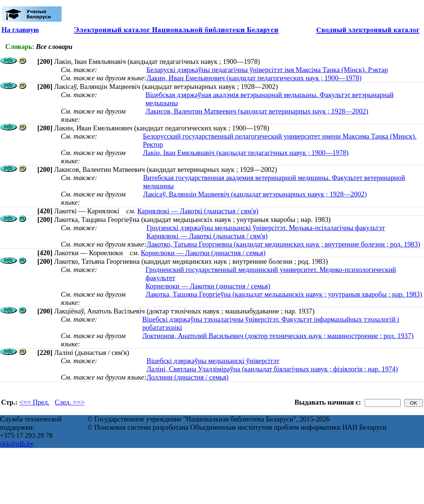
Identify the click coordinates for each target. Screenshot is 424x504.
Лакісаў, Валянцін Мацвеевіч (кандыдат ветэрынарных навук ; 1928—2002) (255, 194)
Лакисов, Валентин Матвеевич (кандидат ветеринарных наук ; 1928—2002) (257, 111)
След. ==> (70, 402)
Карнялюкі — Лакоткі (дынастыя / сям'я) (198, 211)
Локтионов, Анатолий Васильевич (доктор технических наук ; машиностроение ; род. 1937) (278, 336)
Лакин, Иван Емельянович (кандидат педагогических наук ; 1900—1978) (254, 78)
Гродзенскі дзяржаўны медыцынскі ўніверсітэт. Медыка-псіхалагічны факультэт (266, 228)
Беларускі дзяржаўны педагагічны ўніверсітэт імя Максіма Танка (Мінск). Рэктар (267, 70)
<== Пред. (35, 402)
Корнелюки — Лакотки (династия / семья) (203, 253)
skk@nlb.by (17, 444)
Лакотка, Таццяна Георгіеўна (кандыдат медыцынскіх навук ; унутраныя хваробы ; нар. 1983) (284, 294)
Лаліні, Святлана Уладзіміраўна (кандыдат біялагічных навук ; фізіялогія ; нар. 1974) (272, 369)
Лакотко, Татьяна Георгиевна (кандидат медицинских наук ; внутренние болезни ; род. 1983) (283, 244)
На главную (20, 30)
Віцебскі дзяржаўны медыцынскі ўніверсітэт (213, 361)
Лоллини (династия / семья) (187, 377)
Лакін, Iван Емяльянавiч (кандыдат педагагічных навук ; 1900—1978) (246, 153)
